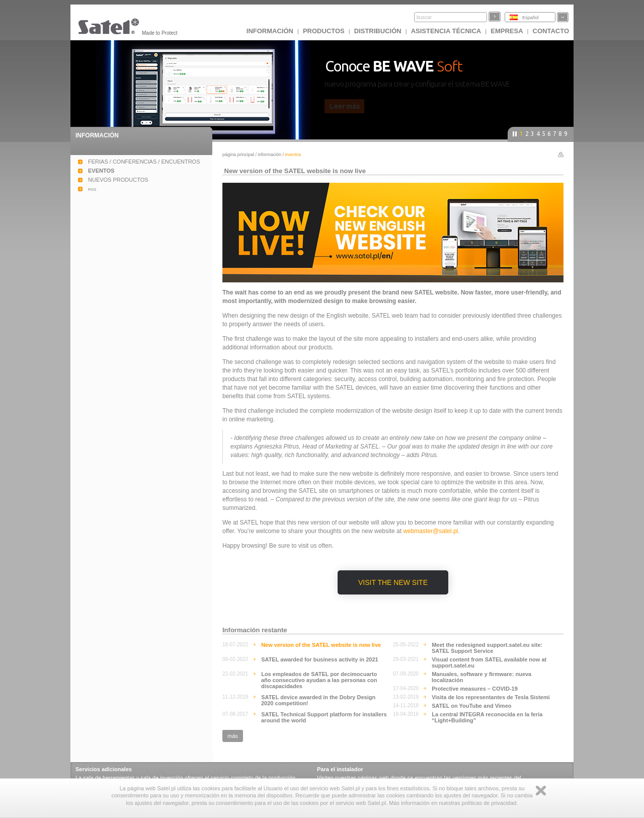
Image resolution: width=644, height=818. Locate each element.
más (233, 736)
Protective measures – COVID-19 (475, 689)
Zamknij (541, 791)
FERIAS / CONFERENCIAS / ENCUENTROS (144, 162)
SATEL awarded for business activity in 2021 (320, 659)
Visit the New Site (393, 582)
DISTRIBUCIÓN (378, 31)
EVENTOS (101, 171)
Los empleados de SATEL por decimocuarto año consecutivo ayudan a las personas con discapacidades (319, 680)
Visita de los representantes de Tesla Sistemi (491, 697)
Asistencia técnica (446, 31)
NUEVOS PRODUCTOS (118, 180)
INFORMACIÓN (270, 31)
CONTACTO (551, 31)
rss (92, 189)
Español (531, 18)
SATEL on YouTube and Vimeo (471, 706)
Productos (324, 31)
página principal (238, 155)
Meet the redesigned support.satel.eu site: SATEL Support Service (487, 648)
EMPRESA (507, 31)
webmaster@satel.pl (430, 531)
